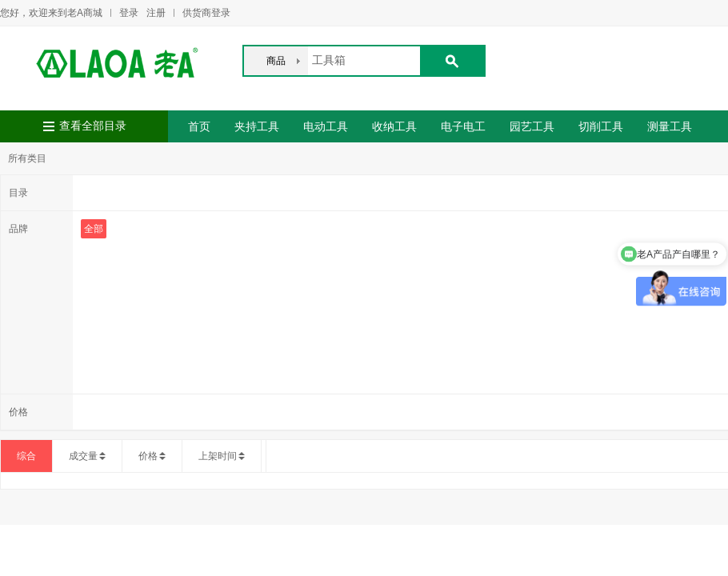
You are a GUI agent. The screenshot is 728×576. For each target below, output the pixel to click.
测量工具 (670, 126)
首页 (199, 126)
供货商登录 (206, 13)
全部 (94, 229)
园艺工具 (532, 126)
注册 (156, 13)
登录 (129, 13)
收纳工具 (394, 126)
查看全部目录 (93, 126)
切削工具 (601, 126)
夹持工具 (257, 126)
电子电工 (463, 126)
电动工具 (326, 126)
